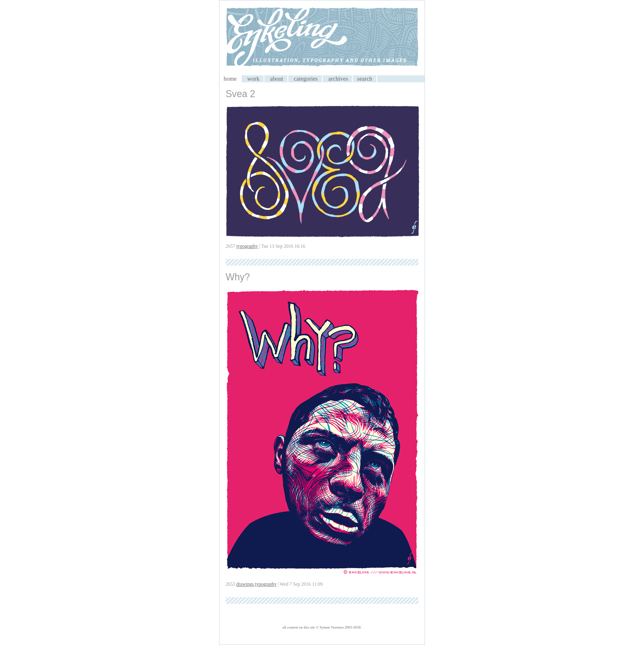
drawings (245, 584)
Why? (238, 277)
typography (247, 246)
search (365, 79)
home (230, 79)
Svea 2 (240, 94)
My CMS (322, 38)
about (277, 79)
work (254, 79)
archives (338, 79)
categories (306, 79)
